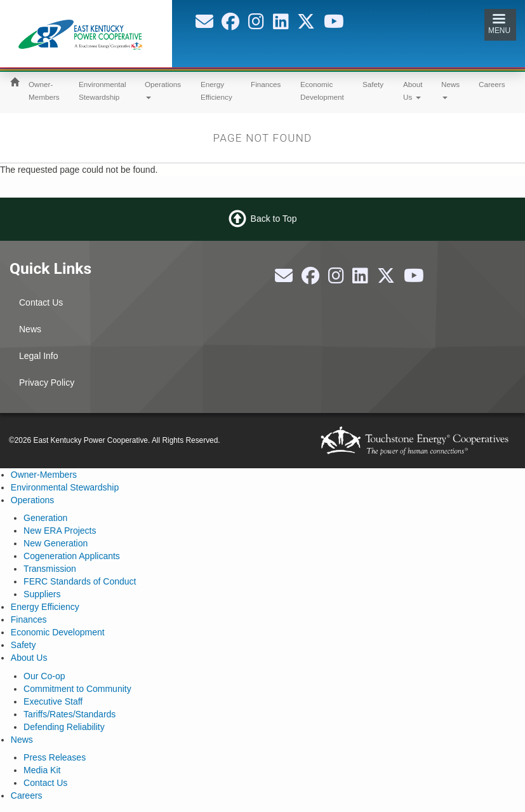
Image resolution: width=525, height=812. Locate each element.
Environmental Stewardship (103, 91)
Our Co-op (44, 676)
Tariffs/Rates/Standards (70, 714)
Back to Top (274, 218)
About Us (413, 91)
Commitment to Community (77, 689)
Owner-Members (44, 91)
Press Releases (55, 757)
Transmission (50, 569)
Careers (492, 84)
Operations (163, 90)
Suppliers (42, 594)
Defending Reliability (64, 727)
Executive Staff (53, 701)
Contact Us (41, 302)
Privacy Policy (47, 382)
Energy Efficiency (216, 91)
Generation (45, 518)
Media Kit (42, 770)
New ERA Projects (60, 531)
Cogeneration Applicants (72, 556)
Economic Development (322, 91)
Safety (373, 84)
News (450, 90)
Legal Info (39, 356)
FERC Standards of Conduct (80, 581)
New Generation (56, 543)
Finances (266, 84)
